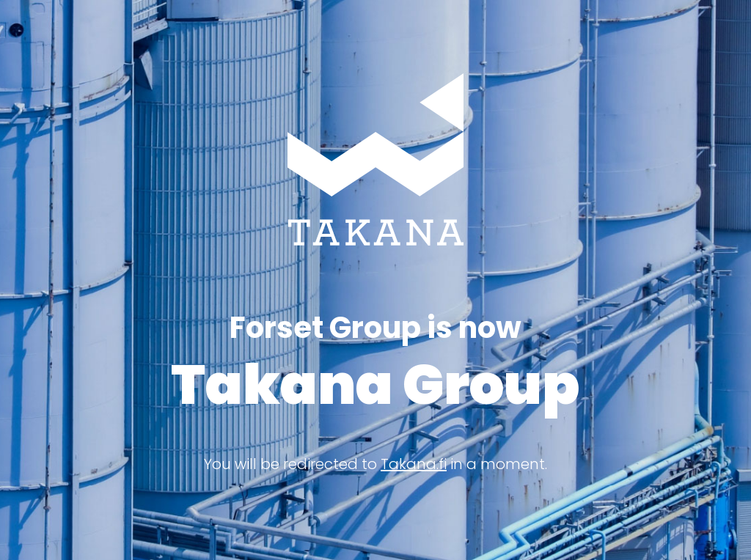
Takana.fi (414, 464)
